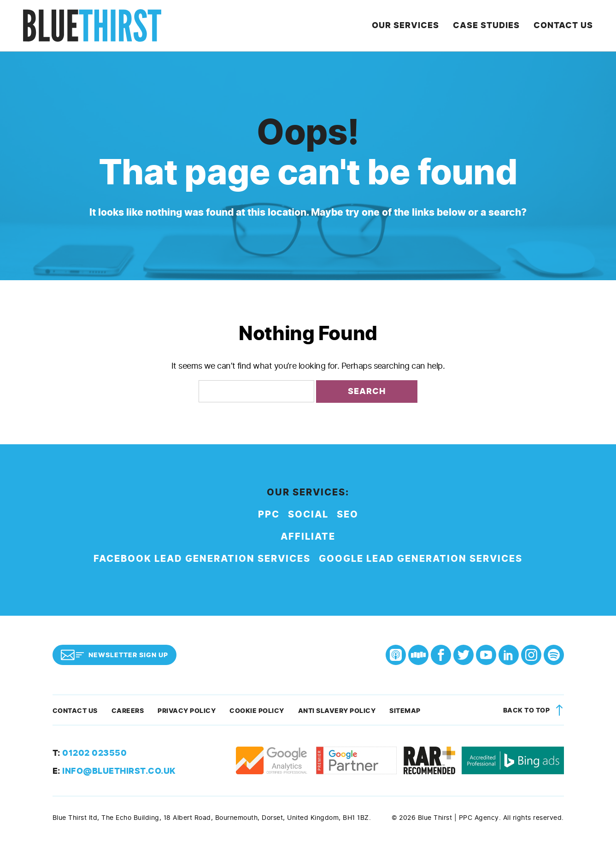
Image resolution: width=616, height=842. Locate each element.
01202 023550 (90, 753)
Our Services (405, 25)
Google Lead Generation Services (421, 559)
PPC (269, 515)
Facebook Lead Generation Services (202, 559)
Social (308, 515)
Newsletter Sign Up (114, 655)
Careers (128, 711)
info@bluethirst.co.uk (114, 771)
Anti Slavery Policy (337, 711)
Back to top (535, 711)
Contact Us (563, 25)
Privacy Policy (187, 711)
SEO (348, 515)
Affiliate (308, 537)
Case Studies (486, 25)
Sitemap (405, 711)
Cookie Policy (257, 711)
